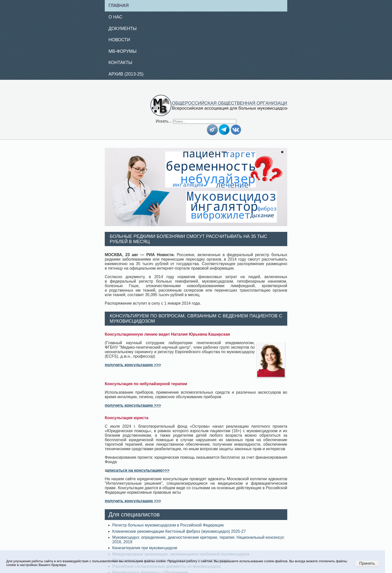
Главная (119, 6)
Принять (367, 563)
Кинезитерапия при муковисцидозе (145, 548)
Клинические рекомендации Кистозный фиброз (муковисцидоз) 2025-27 (179, 531)
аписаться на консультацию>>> (138, 470)
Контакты (120, 63)
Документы (123, 29)
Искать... (164, 121)
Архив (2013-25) (126, 74)
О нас (115, 17)
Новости (119, 40)
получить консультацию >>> (133, 365)
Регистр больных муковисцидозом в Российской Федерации (168, 525)
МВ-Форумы (122, 51)
